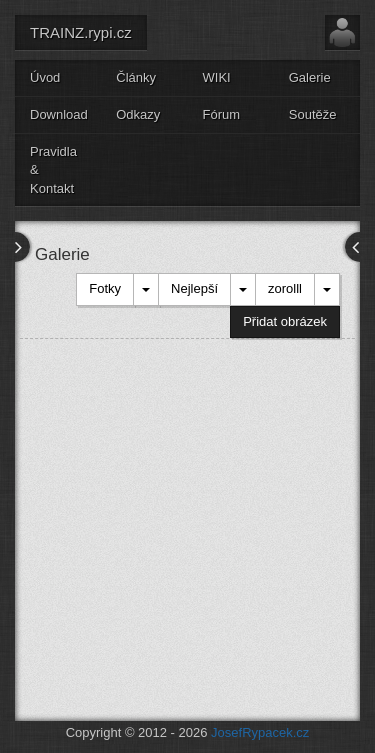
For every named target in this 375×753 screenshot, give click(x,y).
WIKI (217, 77)
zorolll (285, 288)
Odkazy (138, 114)
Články (136, 77)
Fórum (222, 114)
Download (59, 114)
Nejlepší (194, 288)
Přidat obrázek (285, 321)
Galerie (310, 77)
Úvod (45, 77)
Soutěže (313, 114)
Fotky (105, 288)
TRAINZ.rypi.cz (81, 32)
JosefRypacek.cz (260, 732)
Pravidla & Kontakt (53, 170)
